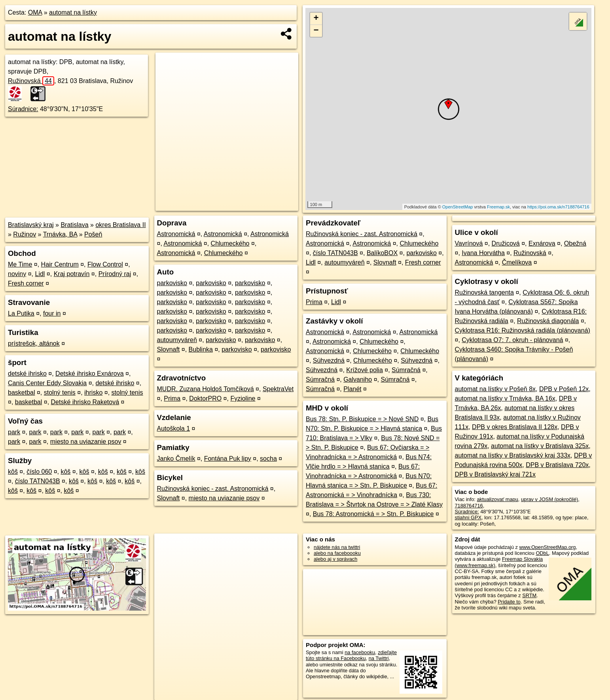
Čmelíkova (517, 262)
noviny (17, 274)
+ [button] (316, 19)
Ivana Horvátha (483, 253)
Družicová (506, 243)
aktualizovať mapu (497, 499)
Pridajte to (509, 602)
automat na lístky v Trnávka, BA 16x (505, 398)
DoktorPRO (205, 398)
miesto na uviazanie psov (86, 442)
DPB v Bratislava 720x (557, 465)
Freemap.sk (498, 207)
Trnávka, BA (60, 234)
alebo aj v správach (335, 559)
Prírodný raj (115, 274)
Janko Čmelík (176, 459)
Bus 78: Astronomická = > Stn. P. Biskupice (373, 514)
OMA (35, 12)
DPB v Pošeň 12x (564, 389)
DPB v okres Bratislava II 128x (515, 427)
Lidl (40, 274)
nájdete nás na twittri (337, 547)
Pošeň (93, 234)
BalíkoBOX (382, 253)
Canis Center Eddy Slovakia (47, 383)
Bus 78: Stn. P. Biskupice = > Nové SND (362, 419)
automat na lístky (73, 12)
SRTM (529, 595)
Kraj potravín (72, 274)
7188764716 (469, 506)
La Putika (21, 313)
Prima (172, 398)
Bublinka (201, 349)
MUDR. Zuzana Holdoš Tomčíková (206, 389)
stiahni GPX (468, 517)
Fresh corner (26, 283)
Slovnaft (169, 349)
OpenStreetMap (458, 207)
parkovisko (172, 283)
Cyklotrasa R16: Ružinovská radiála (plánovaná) (523, 330)
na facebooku (360, 652)
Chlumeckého (230, 243)
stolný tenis (60, 393)
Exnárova (542, 243)
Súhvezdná (329, 360)
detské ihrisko (27, 374)
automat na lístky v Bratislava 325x (540, 446)
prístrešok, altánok (34, 343)
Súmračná (406, 370)
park (14, 432)
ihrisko (93, 393)
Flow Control (105, 264)
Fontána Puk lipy (228, 459)
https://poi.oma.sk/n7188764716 (558, 207)
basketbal (22, 393)
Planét (352, 389)
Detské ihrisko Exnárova (90, 374)
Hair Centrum (60, 264)
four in (52, 313)
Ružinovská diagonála (548, 321)
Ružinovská (31, 81)
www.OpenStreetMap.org (547, 547)
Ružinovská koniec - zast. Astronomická (213, 489)
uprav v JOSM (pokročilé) (549, 499)
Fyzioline (243, 398)
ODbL (542, 553)
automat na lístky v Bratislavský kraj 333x (513, 455)
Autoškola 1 (174, 429)
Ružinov (25, 234)
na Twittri (379, 658)
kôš (13, 472)
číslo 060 (39, 472)
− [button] (316, 31)
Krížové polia (365, 370)
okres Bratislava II (120, 225)
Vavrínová (469, 243)
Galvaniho (358, 379)
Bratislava (74, 225)
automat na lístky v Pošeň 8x (495, 389)
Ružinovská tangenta (484, 292)
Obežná (575, 243)
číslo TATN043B (38, 481)
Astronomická (176, 234)
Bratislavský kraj (31, 225)
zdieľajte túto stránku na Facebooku (351, 655)
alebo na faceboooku (337, 553)
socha (268, 459)
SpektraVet (278, 389)
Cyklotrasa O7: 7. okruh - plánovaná (512, 340)
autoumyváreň (177, 340)
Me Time (20, 264)
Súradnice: (23, 109)
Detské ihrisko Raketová (85, 402)
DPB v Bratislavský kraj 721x (495, 474)
